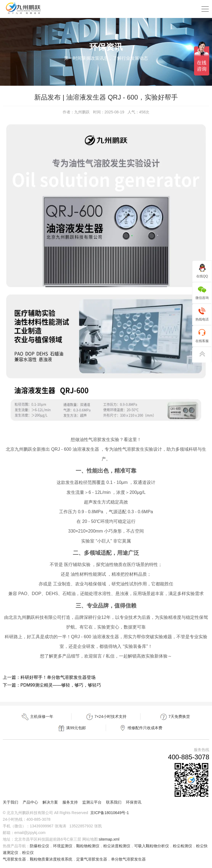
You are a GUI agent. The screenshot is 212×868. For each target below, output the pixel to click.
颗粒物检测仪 (88, 846)
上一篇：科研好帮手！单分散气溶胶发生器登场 (49, 677)
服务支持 (70, 802)
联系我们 (114, 802)
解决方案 (50, 802)
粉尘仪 (28, 853)
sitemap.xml (109, 839)
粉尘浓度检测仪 (117, 846)
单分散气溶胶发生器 (128, 859)
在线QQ (202, 271)
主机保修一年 (37, 717)
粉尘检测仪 (182, 846)
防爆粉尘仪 (39, 846)
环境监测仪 (63, 846)
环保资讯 (134, 802)
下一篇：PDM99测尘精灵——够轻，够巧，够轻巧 (52, 685)
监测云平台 (92, 802)
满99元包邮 (72, 728)
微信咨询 (202, 292)
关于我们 (10, 802)
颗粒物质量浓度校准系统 (51, 859)
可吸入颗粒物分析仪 (152, 846)
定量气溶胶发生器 (92, 859)
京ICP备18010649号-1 (110, 813)
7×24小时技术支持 (106, 717)
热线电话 (202, 314)
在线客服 (202, 336)
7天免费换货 (175, 717)
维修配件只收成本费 (141, 728)
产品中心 (30, 802)
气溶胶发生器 (14, 859)
